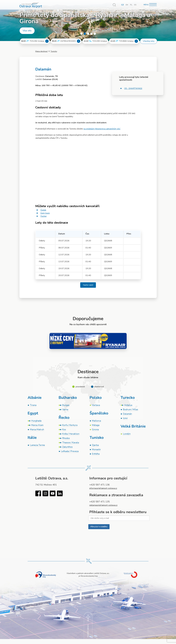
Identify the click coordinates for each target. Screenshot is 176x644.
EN (127, 5)
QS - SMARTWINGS (134, 88)
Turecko (54, 51)
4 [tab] (91, 34)
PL (131, 5)
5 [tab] (95, 34)
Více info (27, 31)
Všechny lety (149, 41)
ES (135, 5)
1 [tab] (81, 34)
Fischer (44, 216)
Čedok (43, 210)
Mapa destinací (42, 51)
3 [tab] (88, 34)
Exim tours (45, 213)
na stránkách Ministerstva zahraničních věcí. (102, 129)
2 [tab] (85, 34)
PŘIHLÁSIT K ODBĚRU (99, 528)
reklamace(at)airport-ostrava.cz (105, 507)
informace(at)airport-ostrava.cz (105, 490)
